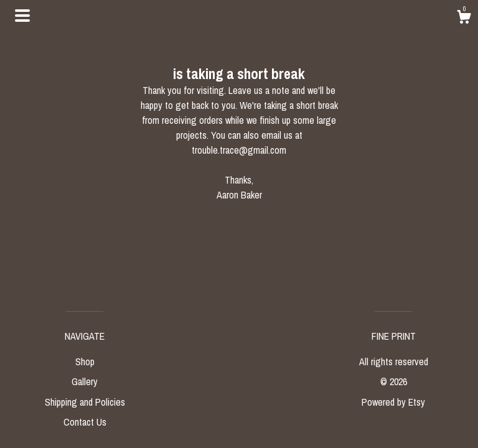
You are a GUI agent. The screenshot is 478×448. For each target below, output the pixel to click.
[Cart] (464, 19)
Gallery (85, 381)
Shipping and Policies (85, 402)
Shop (85, 362)
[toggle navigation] (22, 16)
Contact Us (85, 422)
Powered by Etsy (393, 402)
